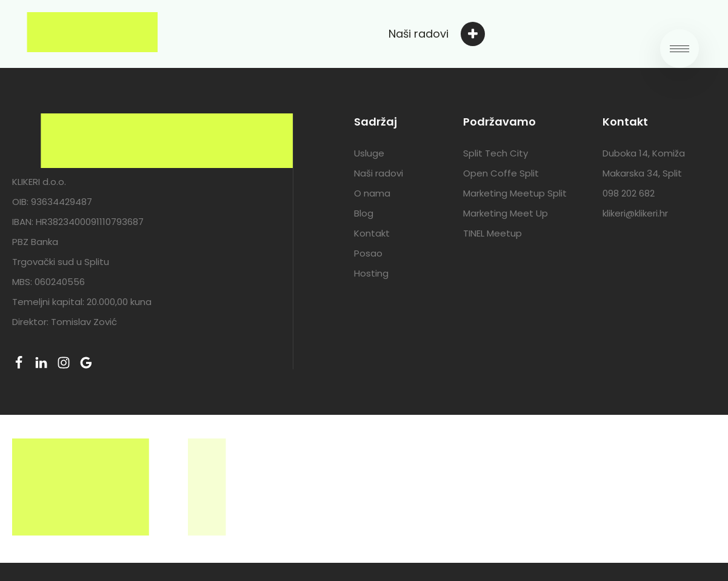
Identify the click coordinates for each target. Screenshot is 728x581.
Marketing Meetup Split (515, 193)
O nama (372, 193)
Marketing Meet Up (506, 213)
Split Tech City (496, 153)
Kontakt (372, 233)
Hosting (371, 273)
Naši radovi (379, 173)
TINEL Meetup (493, 233)
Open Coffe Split (501, 173)
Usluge (369, 153)
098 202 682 (629, 193)
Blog (364, 213)
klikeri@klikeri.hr (635, 213)
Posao (368, 253)
